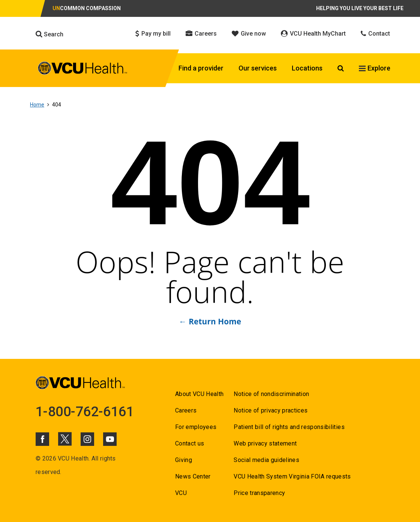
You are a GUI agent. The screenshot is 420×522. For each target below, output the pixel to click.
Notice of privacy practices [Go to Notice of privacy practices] (271, 410)
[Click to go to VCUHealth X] (65, 439)
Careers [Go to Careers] (186, 410)
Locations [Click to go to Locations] (307, 68)
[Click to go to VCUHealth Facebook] (42, 439)
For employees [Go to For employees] (196, 427)
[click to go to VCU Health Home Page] (83, 69)
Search (49, 34)
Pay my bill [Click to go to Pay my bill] (153, 34)
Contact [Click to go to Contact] (375, 34)
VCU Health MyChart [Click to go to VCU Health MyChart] (313, 34)
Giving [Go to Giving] (184, 460)
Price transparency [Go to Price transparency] (259, 493)
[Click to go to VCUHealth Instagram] (87, 439)
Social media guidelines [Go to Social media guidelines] (266, 460)
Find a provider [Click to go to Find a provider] (201, 68)
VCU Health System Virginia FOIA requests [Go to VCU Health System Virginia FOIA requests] (292, 476)
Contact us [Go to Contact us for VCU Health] (190, 443)
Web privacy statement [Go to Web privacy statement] (265, 443)
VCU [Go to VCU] (181, 493)
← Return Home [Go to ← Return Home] (210, 321)
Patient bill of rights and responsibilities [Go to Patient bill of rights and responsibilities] (289, 427)
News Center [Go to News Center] (193, 476)
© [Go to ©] (38, 458)
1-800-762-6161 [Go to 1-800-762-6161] (85, 412)
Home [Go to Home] (37, 105)
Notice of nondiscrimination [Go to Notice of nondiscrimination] (271, 394)
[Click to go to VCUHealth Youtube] (110, 439)
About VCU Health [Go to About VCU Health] (199, 394)
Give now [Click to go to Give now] (249, 34)
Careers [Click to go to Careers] (201, 34)
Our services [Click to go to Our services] (258, 68)
